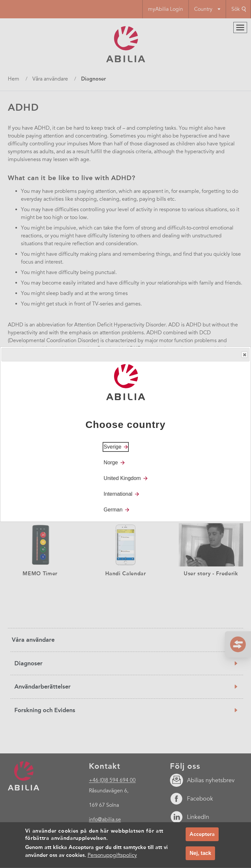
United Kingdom (122, 478)
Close (244, 355)
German (113, 510)
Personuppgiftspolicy (112, 858)
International (118, 494)
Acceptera (202, 837)
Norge (111, 462)
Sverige (112, 447)
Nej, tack (200, 856)
